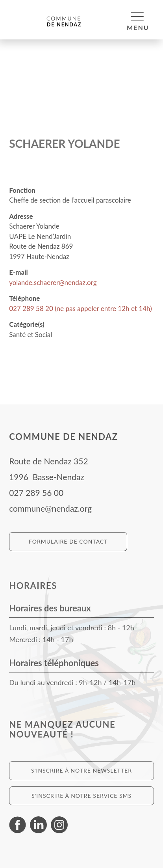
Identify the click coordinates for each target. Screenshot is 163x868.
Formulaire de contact (68, 541)
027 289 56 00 (36, 493)
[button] (137, 16)
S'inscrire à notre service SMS (81, 796)
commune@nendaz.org (50, 508)
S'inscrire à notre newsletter (81, 770)
